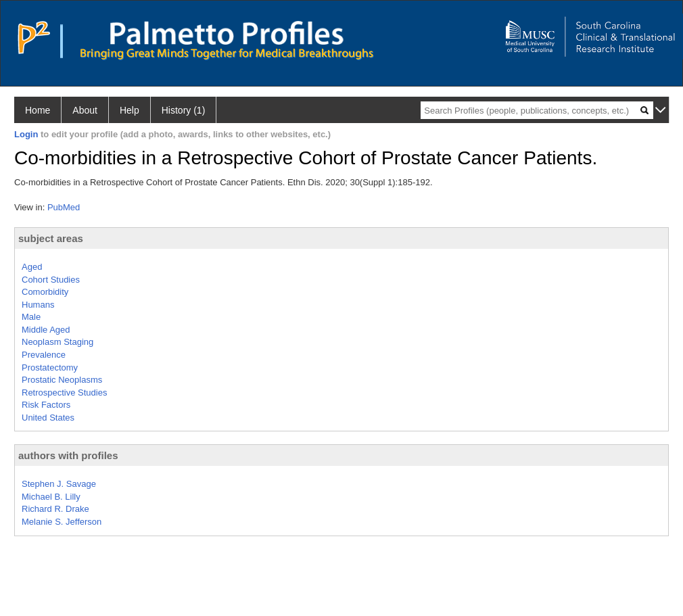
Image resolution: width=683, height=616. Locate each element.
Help (129, 110)
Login (26, 134)
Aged (32, 267)
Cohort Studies (51, 280)
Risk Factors (46, 405)
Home (38, 110)
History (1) (184, 110)
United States (48, 418)
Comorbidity (45, 292)
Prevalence (44, 355)
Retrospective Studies (64, 393)
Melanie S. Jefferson (62, 522)
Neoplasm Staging (57, 342)
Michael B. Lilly (51, 497)
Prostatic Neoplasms (62, 380)
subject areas (51, 238)
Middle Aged (46, 330)
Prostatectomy (50, 368)
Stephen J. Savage (59, 484)
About (85, 110)
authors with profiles (68, 455)
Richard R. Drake (55, 509)
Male (31, 317)
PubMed (64, 207)
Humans (38, 305)
